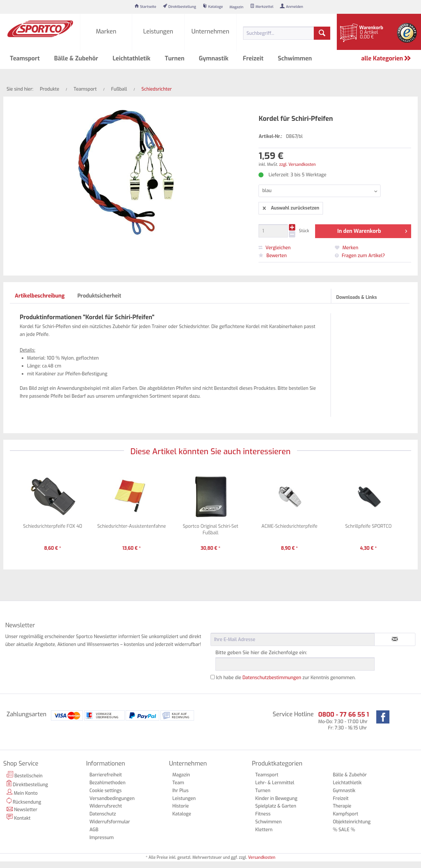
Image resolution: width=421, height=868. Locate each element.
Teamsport (267, 775)
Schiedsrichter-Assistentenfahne (132, 526)
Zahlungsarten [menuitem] (26, 714)
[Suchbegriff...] (287, 33)
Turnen (263, 791)
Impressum (102, 838)
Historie (181, 806)
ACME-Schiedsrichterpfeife (289, 526)
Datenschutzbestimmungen (272, 678)
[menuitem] (145, 7)
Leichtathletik (347, 783)
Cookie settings (106, 791)
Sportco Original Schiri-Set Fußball (211, 530)
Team (178, 783)
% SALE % (344, 830)
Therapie (342, 806)
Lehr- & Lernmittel (275, 783)
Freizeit (341, 799)
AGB (94, 830)
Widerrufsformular (110, 822)
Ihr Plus (180, 791)
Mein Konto (22, 793)
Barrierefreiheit (106, 775)
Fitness (263, 814)
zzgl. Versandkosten (297, 165)
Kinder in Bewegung (276, 799)
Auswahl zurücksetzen (291, 207)
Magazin (181, 775)
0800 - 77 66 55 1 (343, 714)
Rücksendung (24, 801)
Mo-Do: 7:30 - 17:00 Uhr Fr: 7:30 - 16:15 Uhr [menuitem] (343, 721)
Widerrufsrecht (106, 806)
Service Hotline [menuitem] (293, 714)
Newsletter (22, 810)
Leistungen (184, 799)
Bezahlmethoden (107, 783)
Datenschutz (103, 814)
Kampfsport (346, 814)
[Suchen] (322, 33)
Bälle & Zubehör (350, 775)
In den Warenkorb (372, 230)
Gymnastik (344, 791)
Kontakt (19, 818)
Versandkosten (262, 857)
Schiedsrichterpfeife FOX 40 (52, 526)
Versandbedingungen (112, 799)
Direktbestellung (27, 784)
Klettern (264, 830)
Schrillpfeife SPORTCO (368, 526)
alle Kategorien (386, 58)
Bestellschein (25, 775)
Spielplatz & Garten (276, 806)
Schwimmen (268, 822)
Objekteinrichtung (352, 822)
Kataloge (182, 814)
